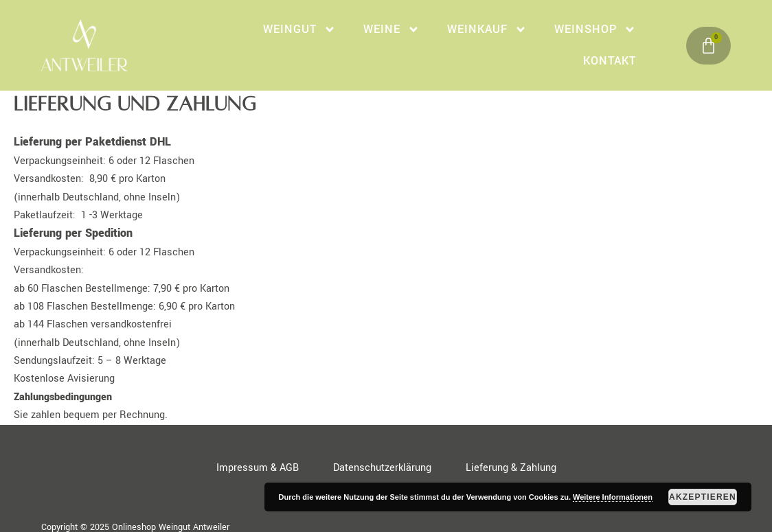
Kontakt (610, 61)
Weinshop (595, 30)
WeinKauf (487, 30)
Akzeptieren (703, 497)
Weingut (299, 30)
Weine (391, 30)
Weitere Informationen (613, 497)
